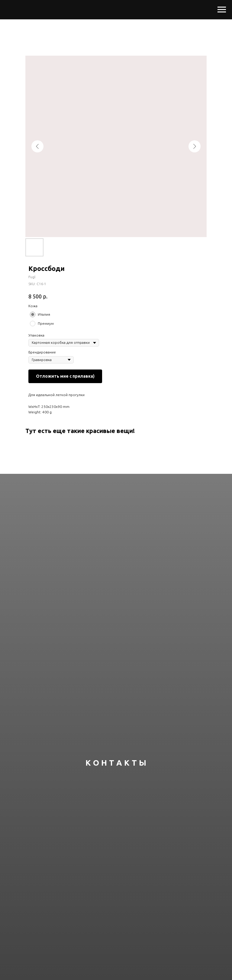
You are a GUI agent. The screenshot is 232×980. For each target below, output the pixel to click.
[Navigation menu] (222, 10)
